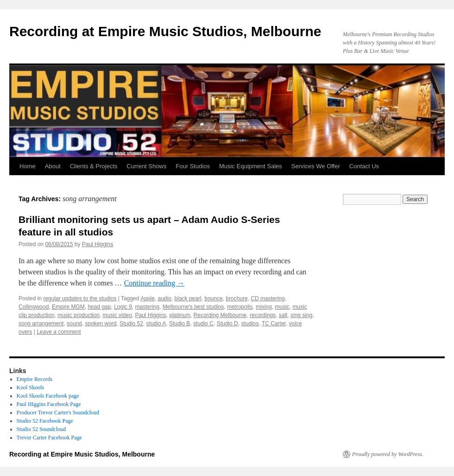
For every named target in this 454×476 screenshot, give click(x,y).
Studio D (227, 324)
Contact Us (364, 166)
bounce (213, 298)
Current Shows (146, 166)
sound (74, 324)
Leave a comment (59, 332)
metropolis (240, 307)
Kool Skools (31, 387)
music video (117, 315)
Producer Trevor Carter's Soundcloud (58, 413)
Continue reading (154, 283)
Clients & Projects (94, 166)
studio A (156, 324)
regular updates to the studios (80, 298)
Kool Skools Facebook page (48, 396)
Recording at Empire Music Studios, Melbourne (165, 31)
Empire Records (35, 379)
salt (283, 315)
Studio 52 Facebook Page (45, 421)
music (282, 307)
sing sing (301, 315)
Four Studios (193, 166)
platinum (180, 315)
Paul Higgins (98, 244)
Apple (148, 298)
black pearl (188, 298)
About (53, 166)
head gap (99, 307)
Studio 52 (131, 324)
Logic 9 (123, 307)
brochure (236, 298)
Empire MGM (68, 307)
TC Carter (274, 324)
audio (165, 298)
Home (28, 166)
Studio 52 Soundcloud (41, 429)
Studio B (180, 324)
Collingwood (34, 307)
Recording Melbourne (220, 315)
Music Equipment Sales (251, 166)
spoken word (101, 324)
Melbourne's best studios (193, 307)
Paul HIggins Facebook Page (49, 404)
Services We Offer (316, 166)
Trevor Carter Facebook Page (49, 438)
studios (250, 324)
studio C (203, 324)
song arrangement (41, 324)
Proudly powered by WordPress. (388, 454)
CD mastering (268, 298)
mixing (264, 307)
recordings (263, 315)
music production (79, 315)
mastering (148, 307)
